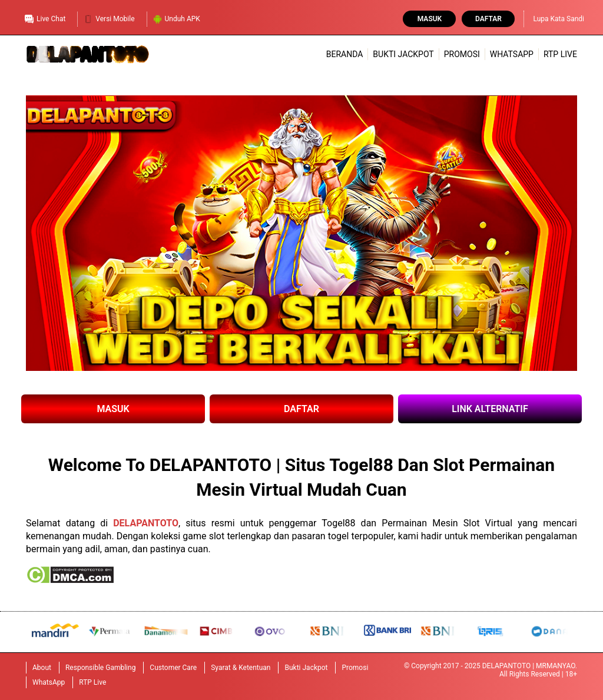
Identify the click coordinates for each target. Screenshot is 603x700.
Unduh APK (177, 18)
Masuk (430, 19)
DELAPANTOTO (146, 523)
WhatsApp (512, 54)
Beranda (345, 54)
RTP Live (560, 54)
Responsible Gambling (100, 668)
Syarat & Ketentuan (241, 668)
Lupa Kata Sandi (559, 19)
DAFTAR (301, 409)
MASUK (113, 409)
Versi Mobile (109, 18)
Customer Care (173, 668)
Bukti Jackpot (403, 54)
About (42, 668)
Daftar (488, 19)
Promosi (462, 54)
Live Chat (45, 18)
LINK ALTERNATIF (490, 409)
